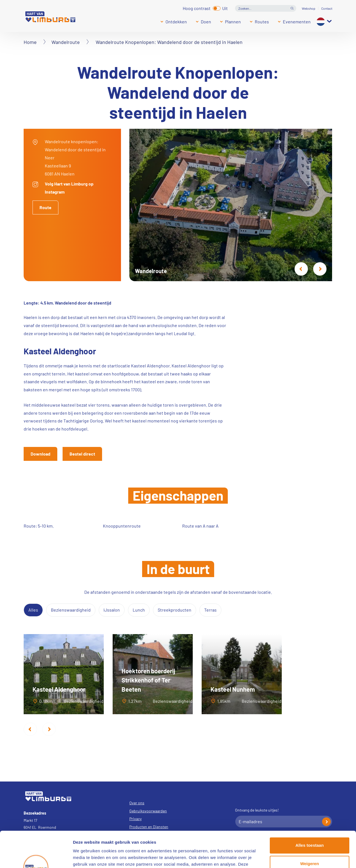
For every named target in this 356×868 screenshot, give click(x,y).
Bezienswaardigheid (71, 610)
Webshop (309, 8)
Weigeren (309, 828)
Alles (33, 610)
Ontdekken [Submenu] (176, 22)
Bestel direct (82, 454)
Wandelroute (66, 42)
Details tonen (86, 857)
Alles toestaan (310, 809)
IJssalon (112, 610)
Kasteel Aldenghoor (59, 689)
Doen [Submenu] (206, 22)
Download (40, 454)
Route (45, 207)
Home (30, 42)
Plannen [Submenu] (233, 22)
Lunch (139, 610)
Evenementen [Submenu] (297, 22)
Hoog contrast (197, 8)
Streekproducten (175, 610)
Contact (327, 8)
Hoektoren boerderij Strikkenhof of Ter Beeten (148, 680)
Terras (210, 610)
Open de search (292, 8)
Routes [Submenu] (262, 22)
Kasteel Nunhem (233, 689)
